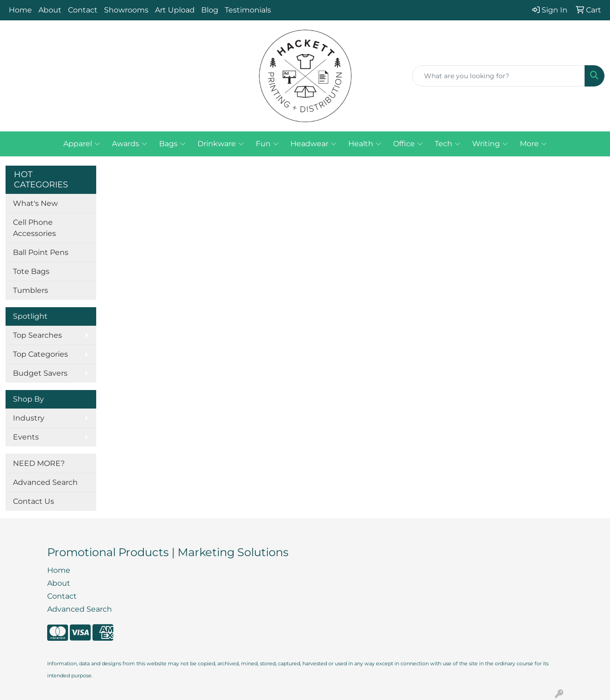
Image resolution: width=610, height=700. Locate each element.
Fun (267, 144)
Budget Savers (40, 373)
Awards (129, 144)
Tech (447, 144)
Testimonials (248, 10)
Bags (172, 144)
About (50, 10)
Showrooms (126, 10)
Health (365, 144)
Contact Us (34, 501)
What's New (35, 203)
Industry (29, 418)
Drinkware (221, 144)
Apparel (82, 144)
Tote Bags (31, 271)
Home (20, 10)
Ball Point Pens (41, 252)
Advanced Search (45, 482)
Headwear (313, 144)
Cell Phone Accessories (34, 228)
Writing (490, 144)
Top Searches (37, 335)
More (533, 144)
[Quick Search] (499, 76)
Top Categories (40, 354)
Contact (83, 10)
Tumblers (31, 290)
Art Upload (175, 10)
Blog (210, 10)
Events (26, 437)
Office (408, 144)
